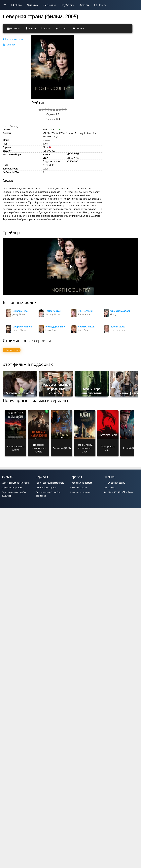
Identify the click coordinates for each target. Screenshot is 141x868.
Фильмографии (78, 488)
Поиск (100, 5)
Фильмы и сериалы (80, 492)
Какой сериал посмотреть (50, 483)
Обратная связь (114, 483)
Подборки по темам (81, 483)
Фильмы (33, 5)
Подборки (68, 5)
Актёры (84, 5)
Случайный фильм (12, 488)
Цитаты (78, 28)
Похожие (14, 28)
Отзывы (61, 28)
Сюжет (46, 28)
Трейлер (9, 45)
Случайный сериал (46, 488)
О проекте (109, 488)
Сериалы (50, 5)
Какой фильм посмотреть (16, 483)
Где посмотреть (13, 39)
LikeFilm (16, 5)
